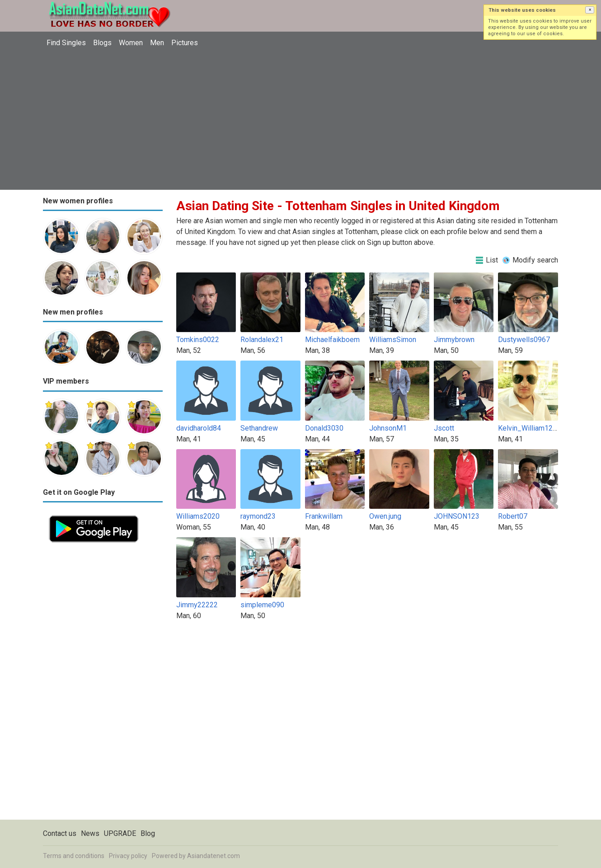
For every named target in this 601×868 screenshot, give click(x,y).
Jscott (444, 428)
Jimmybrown (454, 340)
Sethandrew (259, 428)
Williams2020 (198, 516)
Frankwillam (324, 516)
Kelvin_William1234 (529, 428)
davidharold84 (199, 428)
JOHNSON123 (457, 516)
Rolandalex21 (262, 340)
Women (131, 43)
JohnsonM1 (388, 428)
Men (157, 43)
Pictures (185, 43)
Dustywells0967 (524, 340)
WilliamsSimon (393, 340)
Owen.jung (385, 516)
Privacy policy (128, 856)
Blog (148, 833)
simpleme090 (262, 605)
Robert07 (513, 516)
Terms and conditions (74, 856)
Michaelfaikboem (332, 340)
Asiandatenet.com (214, 856)
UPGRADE (120, 833)
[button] (590, 10)
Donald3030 (324, 428)
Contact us (60, 833)
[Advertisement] (300, 120)
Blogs (102, 43)
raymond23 (258, 516)
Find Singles (66, 43)
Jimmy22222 (197, 605)
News (90, 833)
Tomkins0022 (198, 340)
